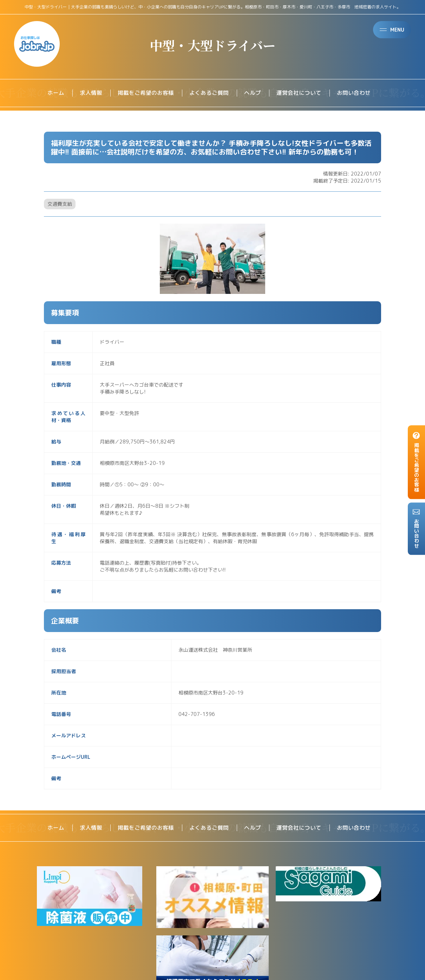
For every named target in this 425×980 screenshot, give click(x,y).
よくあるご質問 (209, 93)
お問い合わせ (354, 93)
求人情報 (91, 93)
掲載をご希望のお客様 (146, 93)
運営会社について (299, 93)
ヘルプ (253, 93)
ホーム (56, 93)
